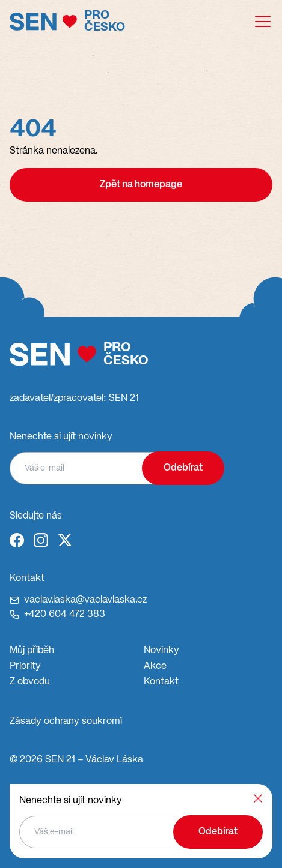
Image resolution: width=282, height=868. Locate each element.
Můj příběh (32, 651)
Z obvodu (30, 682)
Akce (155, 666)
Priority (25, 666)
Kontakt (161, 682)
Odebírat (183, 468)
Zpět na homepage (141, 185)
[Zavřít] (258, 798)
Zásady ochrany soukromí (66, 722)
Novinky (161, 651)
